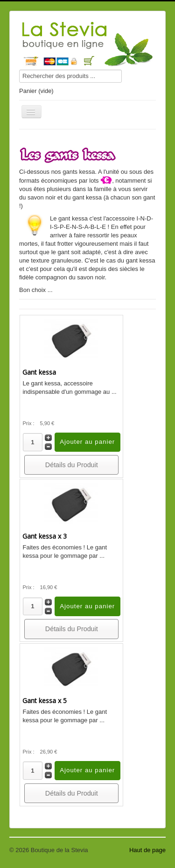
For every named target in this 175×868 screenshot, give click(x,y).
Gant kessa (39, 372)
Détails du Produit (72, 465)
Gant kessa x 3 (45, 536)
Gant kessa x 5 (45, 701)
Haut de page (147, 850)
